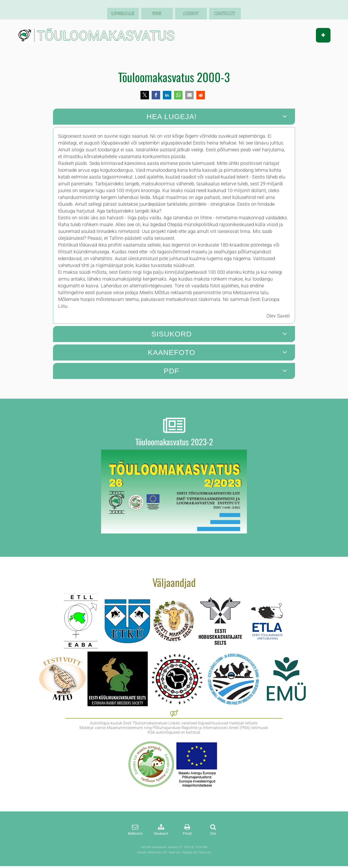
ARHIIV (191, 13)
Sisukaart (161, 834)
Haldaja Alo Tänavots (196, 852)
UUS (157, 13)
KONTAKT (225, 13)
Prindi (187, 834)
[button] (145, 95)
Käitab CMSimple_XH (152, 852)
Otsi (213, 834)
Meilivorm (135, 834)
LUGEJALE (123, 13)
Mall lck (174, 852)
